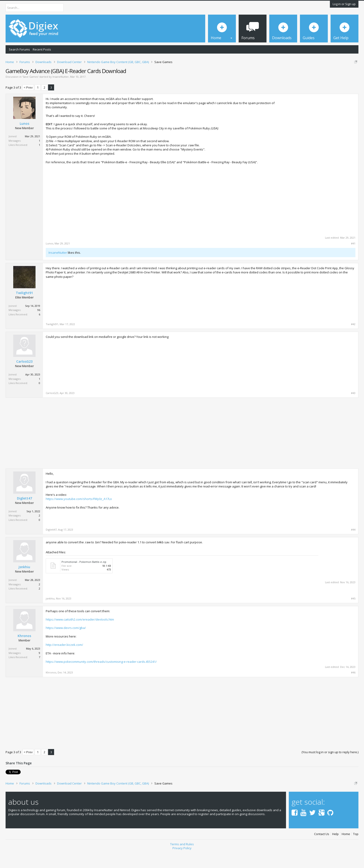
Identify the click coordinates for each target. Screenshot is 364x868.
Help (335, 850)
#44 (353, 546)
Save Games (30, 93)
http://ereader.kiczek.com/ (64, 661)
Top (356, 850)
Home (346, 850)
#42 (353, 340)
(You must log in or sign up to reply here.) (330, 768)
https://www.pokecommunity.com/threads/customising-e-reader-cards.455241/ (101, 678)
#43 (353, 409)
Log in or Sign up (344, 4)
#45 (353, 615)
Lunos (24, 140)
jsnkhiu (24, 583)
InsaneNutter (61, 93)
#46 (353, 689)
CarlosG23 (24, 378)
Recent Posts (42, 49)
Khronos (24, 652)
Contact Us (322, 850)
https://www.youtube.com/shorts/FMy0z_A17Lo (79, 515)
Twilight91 (24, 309)
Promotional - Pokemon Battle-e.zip (84, 578)
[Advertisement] (316, 145)
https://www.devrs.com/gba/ (66, 644)
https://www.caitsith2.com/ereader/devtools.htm (80, 635)
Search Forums (19, 49)
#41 (353, 259)
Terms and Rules (182, 860)
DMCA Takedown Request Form (133, 76)
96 (39, 326)
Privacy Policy (182, 864)
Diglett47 (24, 514)
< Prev (28, 103)
